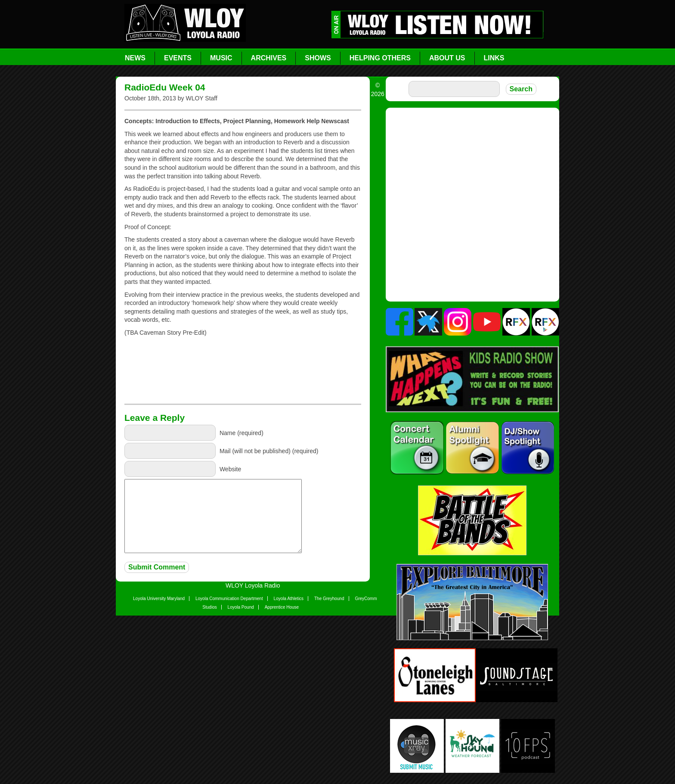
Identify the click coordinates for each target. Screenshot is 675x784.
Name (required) (242, 433)
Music (221, 58)
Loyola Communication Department (229, 599)
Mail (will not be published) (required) (269, 451)
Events (178, 58)
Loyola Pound (241, 607)
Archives (269, 58)
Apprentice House (282, 607)
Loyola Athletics (289, 599)
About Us (447, 58)
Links (494, 58)
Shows (318, 58)
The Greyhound (329, 599)
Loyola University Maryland (159, 599)
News (135, 58)
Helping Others (380, 58)
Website (230, 469)
